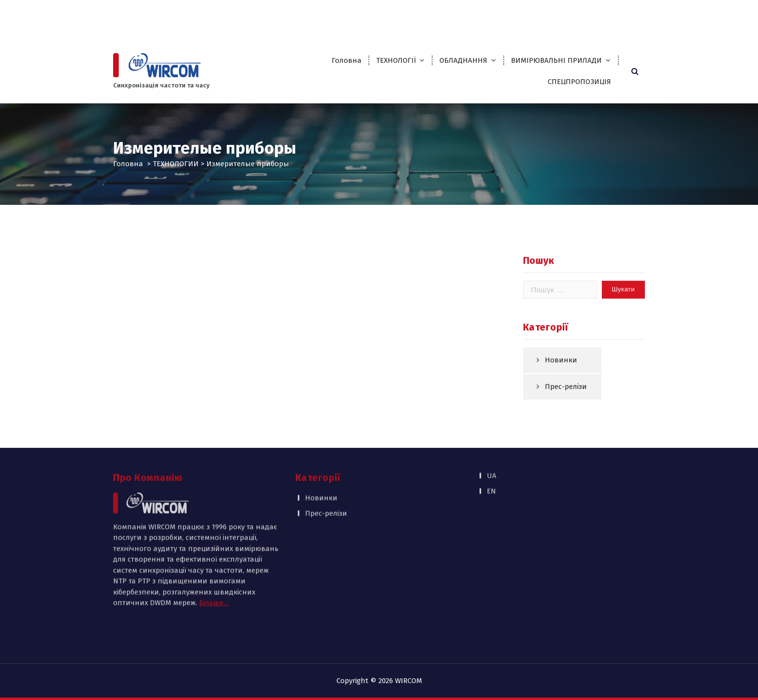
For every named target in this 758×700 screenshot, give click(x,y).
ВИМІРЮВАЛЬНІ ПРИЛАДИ (556, 60)
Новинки (561, 370)
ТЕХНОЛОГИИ (176, 164)
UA (656, 16)
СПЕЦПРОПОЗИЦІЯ (579, 82)
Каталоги (467, 16)
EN (675, 16)
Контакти (554, 16)
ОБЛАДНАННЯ (463, 60)
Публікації (510, 16)
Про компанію (373, 16)
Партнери (424, 16)
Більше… (214, 557)
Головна (347, 60)
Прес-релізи (566, 397)
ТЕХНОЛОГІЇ (396, 60)
